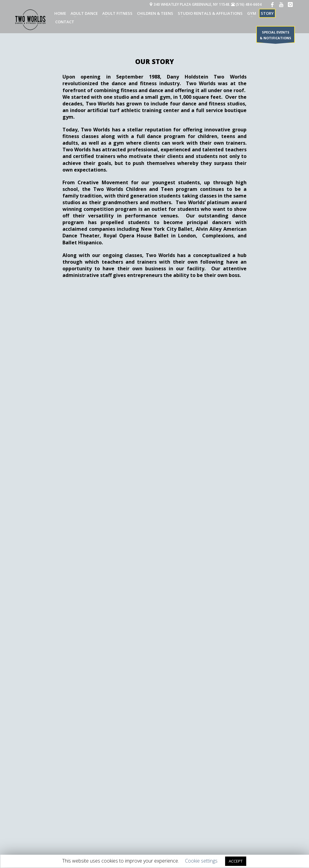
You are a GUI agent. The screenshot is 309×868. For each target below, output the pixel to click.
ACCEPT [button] (236, 861)
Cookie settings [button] (201, 861)
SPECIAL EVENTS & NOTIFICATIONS (276, 36)
